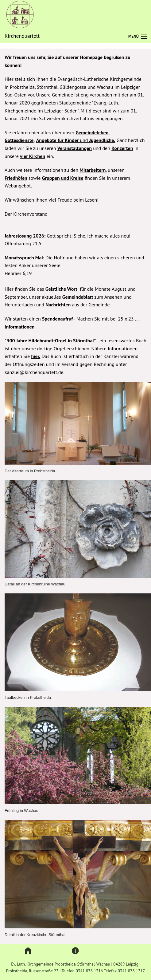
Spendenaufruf (57, 319)
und (84, 140)
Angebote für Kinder (58, 140)
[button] (28, 951)
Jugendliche (102, 140)
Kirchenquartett (22, 36)
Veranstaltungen (75, 148)
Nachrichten (58, 305)
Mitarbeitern (93, 170)
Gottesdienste (19, 140)
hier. (36, 356)
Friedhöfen (16, 178)
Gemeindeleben (92, 132)
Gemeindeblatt (78, 297)
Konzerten (122, 148)
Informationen (19, 327)
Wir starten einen (23, 319)
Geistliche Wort (61, 289)
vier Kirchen (33, 156)
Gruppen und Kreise (63, 178)
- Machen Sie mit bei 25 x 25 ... (106, 319)
